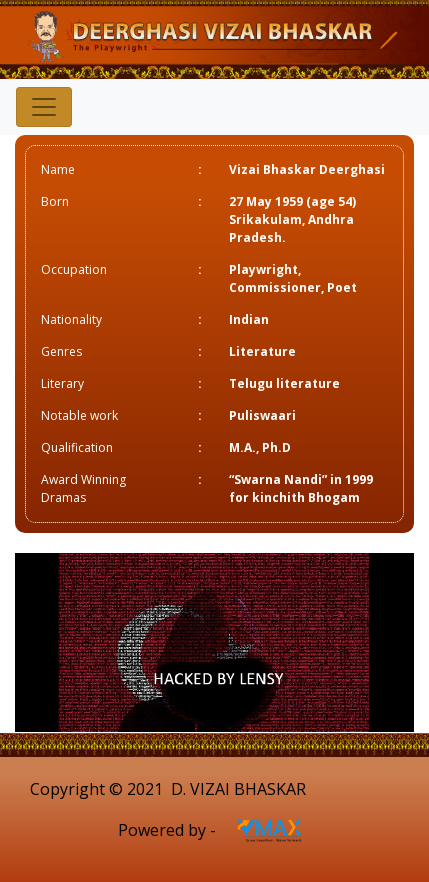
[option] (214, 642)
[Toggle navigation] (44, 107)
